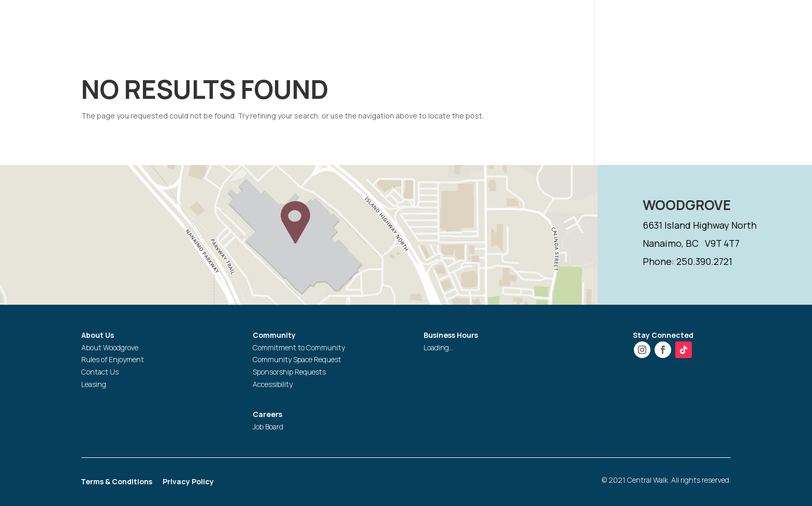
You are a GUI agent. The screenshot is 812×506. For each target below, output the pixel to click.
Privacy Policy (188, 482)
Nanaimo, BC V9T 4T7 (691, 243)
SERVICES (605, 23)
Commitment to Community (299, 347)
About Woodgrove (110, 347)
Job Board (268, 427)
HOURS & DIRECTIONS (393, 23)
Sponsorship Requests (289, 372)
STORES (470, 23)
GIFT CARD (662, 23)
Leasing (94, 384)
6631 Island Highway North (700, 225)
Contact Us (100, 372)
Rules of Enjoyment (113, 359)
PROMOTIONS (531, 23)
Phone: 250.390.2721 (687, 261)
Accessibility (273, 384)
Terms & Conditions (117, 482)
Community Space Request (297, 359)
